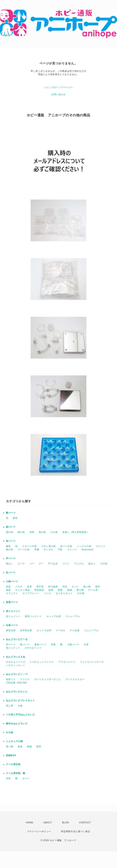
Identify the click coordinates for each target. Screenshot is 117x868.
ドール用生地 (13, 764)
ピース (21, 564)
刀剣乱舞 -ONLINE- (17, 683)
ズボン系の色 (48, 546)
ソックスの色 (84, 546)
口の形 (54, 532)
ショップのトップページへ (58, 87)
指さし (10, 564)
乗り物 (80, 590)
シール (48, 593)
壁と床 (10, 706)
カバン (75, 587)
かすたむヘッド (33, 648)
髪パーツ (11, 513)
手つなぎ (53, 564)
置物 (60, 590)
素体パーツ (40, 645)
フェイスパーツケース (92, 662)
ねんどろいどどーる (17, 639)
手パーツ (11, 558)
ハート (66, 564)
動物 (70, 590)
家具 (98, 587)
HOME (30, 823)
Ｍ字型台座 (26, 630)
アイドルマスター (75, 679)
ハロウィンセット (16, 665)
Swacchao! (88, 550)
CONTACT (85, 823)
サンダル (48, 550)
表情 (32, 532)
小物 (20, 706)
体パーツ (11, 541)
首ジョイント (13, 611)
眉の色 (10, 532)
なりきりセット (64, 593)
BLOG (66, 823)
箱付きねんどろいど (17, 724)
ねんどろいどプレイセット (20, 701)
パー (32, 564)
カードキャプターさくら (48, 679)
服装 (8, 546)
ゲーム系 (93, 590)
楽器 (51, 590)
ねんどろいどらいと (17, 692)
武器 (65, 587)
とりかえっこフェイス (42, 662)
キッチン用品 (22, 590)
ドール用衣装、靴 (16, 773)
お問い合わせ (58, 94)
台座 (86, 645)
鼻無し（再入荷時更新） (76, 532)
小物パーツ (12, 581)
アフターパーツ (67, 662)
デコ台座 (75, 630)
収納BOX (11, 755)
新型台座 (11, 630)
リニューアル (73, 616)
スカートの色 (30, 546)
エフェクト (12, 593)
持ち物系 (53, 587)
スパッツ (101, 546)
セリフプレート (31, 593)
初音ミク (11, 679)
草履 (37, 550)
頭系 (8, 587)
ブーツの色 (24, 550)
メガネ (19, 587)
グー (41, 564)
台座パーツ (12, 625)
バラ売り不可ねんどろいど (20, 715)
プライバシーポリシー (39, 831)
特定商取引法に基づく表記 (76, 831)
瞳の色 (21, 532)
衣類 (53, 645)
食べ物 (87, 587)
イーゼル (61, 630)
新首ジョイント (33, 616)
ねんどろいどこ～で (17, 674)
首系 (30, 587)
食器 (8, 590)
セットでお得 (54, 616)
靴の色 (10, 550)
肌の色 (42, 532)
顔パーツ (11, 527)
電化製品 (39, 590)
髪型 (15, 518)
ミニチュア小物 (14, 741)
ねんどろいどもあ (16, 657)
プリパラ (25, 679)
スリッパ (72, 550)
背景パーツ (12, 602)
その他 (104, 564)
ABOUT (48, 823)
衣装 (8, 778)
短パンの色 (66, 546)
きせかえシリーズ (16, 662)
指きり (92, 564)
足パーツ (11, 573)
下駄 (60, 550)
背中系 (40, 587)
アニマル (79, 564)
